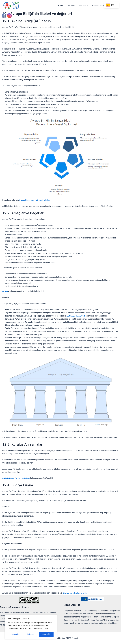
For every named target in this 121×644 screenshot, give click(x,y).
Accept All (46, 634)
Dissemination (100, 6)
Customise (15, 634)
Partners (73, 6)
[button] (88, 6)
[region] (31, 627)
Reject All (31, 634)
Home (63, 6)
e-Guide (85, 6)
